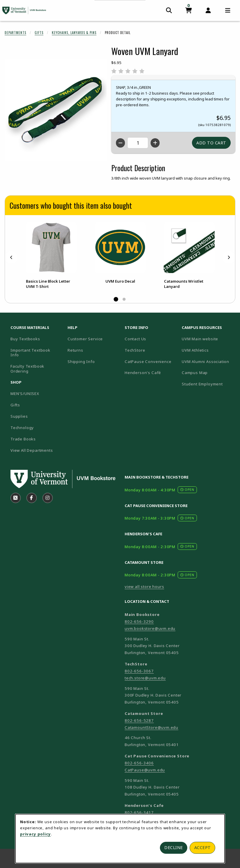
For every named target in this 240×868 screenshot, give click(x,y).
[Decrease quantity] (120, 143)
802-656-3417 (139, 812)
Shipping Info (81, 362)
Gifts (39, 33)
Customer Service (85, 339)
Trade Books (23, 439)
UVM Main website (208, 339)
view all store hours (144, 587)
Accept (203, 847)
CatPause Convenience (148, 362)
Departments (15, 33)
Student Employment (208, 384)
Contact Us (135, 339)
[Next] (229, 257)
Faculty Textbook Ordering (27, 369)
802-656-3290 (139, 621)
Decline (174, 847)
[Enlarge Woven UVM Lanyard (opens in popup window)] (56, 110)
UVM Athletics (208, 350)
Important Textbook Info (30, 353)
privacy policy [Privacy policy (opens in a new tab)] (36, 834)
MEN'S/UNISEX (25, 394)
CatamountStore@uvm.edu (151, 727)
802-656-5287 (139, 720)
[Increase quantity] (155, 143)
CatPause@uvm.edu (145, 770)
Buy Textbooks (25, 339)
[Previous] (11, 257)
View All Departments (32, 450)
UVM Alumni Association (208, 361)
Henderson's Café (143, 373)
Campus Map (208, 372)
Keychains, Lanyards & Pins (74, 33)
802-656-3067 (139, 671)
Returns (75, 350)
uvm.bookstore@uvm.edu (150, 628)
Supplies (19, 416)
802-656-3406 (139, 763)
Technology (22, 428)
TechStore (135, 350)
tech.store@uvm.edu (145, 678)
